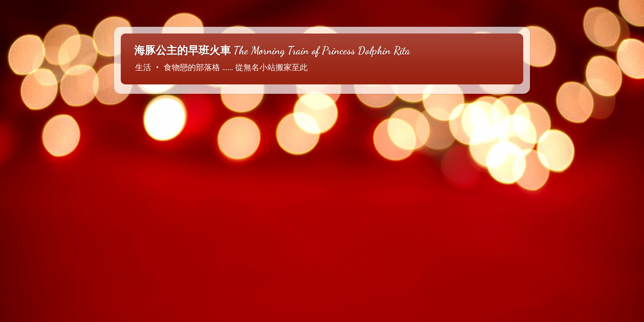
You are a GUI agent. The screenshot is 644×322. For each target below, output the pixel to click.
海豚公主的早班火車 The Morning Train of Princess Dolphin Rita (272, 51)
